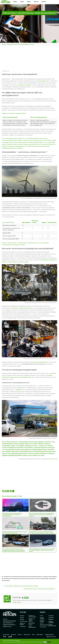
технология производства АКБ (38, 362)
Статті (41, 616)
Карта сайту (27, 635)
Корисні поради (42, 621)
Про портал (6, 635)
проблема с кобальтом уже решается (22, 308)
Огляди (22, 618)
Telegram (49, 600)
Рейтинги (51, 620)
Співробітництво (49, 635)
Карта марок (40, 635)
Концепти (51, 618)
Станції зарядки (42, 618)
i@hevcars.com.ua (51, 637)
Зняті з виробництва (32, 627)
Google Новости (17, 602)
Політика (13, 635)
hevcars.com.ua (53, 459)
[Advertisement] (29, 59)
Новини (22, 620)
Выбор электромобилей (31, 577)
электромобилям (42, 81)
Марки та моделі (22, 624)
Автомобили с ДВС (8, 577)
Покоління (23, 626)
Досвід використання (52, 625)
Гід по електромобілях (44, 624)
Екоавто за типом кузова (32, 616)
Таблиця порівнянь (51, 622)
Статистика (43, 627)
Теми (33, 635)
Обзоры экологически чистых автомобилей (18, 44)
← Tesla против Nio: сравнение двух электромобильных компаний (21, 586)
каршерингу (19, 390)
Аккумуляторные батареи (19, 577)
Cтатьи (32, 44)
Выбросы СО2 (40, 577)
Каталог (22, 616)
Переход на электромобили (50, 577)
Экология (38, 579)
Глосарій (51, 616)
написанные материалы (25, 85)
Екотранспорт (24, 621)
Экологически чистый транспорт (27, 579)
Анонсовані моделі (32, 624)
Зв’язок (20, 635)
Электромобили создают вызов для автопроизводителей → (40, 589)
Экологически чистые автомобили (10, 579)
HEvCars (4, 44)
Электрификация (44, 579)
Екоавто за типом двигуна (32, 620)
